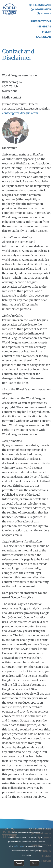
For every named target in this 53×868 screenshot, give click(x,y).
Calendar (43, 37)
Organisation (43, 9)
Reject (34, 863)
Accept (19, 863)
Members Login (42, 5)
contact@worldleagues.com (20, 113)
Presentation (41, 21)
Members (44, 27)
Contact (46, 14)
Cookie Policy (18, 846)
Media (46, 32)
